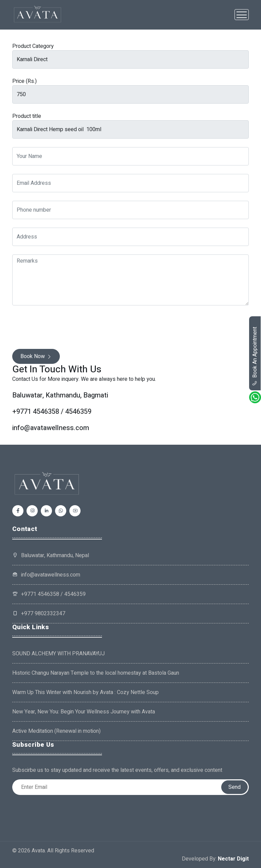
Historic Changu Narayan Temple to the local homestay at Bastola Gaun (96, 673)
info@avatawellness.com (46, 575)
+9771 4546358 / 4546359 (49, 594)
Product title (27, 116)
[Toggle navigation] (242, 15)
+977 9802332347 (39, 614)
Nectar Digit (233, 859)
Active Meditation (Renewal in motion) (56, 731)
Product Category (33, 46)
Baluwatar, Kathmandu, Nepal (55, 555)
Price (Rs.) (24, 81)
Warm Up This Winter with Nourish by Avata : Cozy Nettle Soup (85, 692)
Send (234, 787)
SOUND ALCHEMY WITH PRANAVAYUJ (58, 654)
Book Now (36, 356)
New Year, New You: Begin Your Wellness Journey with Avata (84, 712)
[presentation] (64, 327)
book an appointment (255, 356)
